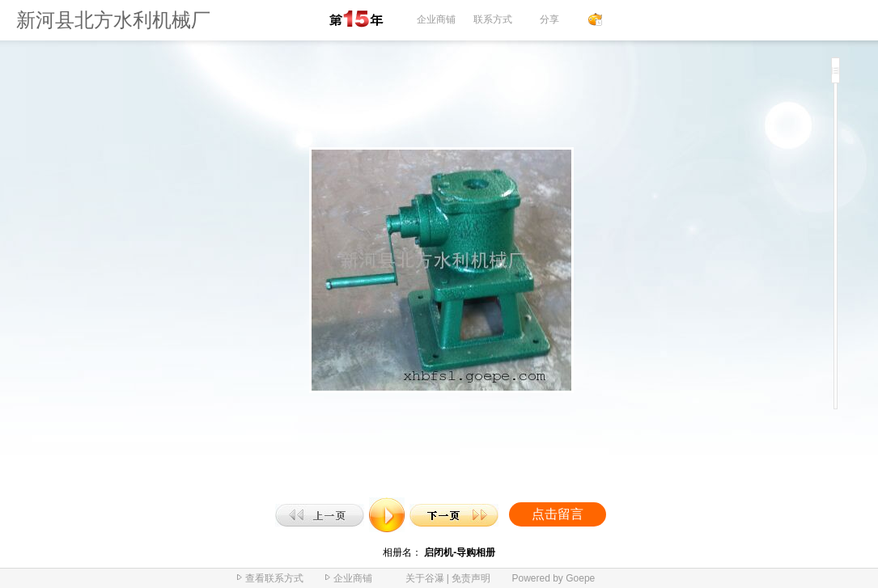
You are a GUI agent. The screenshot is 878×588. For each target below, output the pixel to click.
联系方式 (493, 19)
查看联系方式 (274, 578)
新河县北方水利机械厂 (113, 20)
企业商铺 (436, 19)
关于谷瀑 (425, 578)
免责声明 (471, 578)
